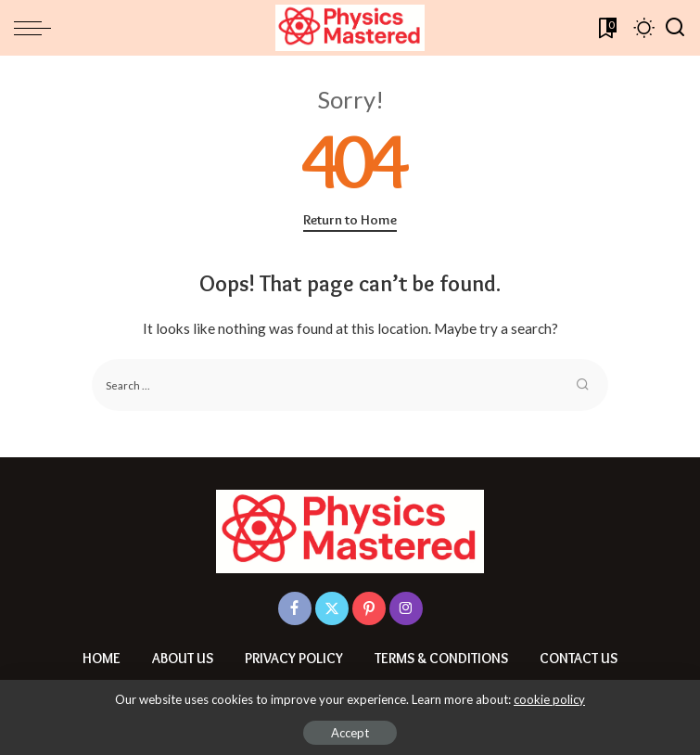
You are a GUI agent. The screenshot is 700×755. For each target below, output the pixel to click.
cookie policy (549, 699)
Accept (350, 733)
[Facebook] (295, 608)
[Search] (675, 28)
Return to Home (350, 220)
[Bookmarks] (606, 28)
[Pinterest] (369, 608)
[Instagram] (406, 608)
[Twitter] (332, 608)
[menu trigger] (37, 28)
